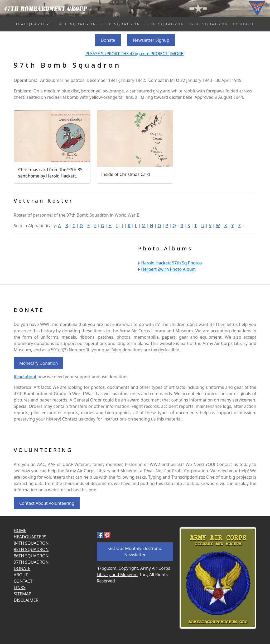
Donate (108, 40)
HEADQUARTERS (33, 24)
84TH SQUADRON (76, 24)
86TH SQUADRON (165, 24)
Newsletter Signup (151, 40)
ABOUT (21, 575)
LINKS (20, 587)
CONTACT (244, 24)
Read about (25, 377)
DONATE (22, 568)
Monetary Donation (38, 363)
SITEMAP (22, 594)
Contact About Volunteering (47, 503)
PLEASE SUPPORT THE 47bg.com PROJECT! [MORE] (135, 54)
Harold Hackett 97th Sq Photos (171, 263)
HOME (20, 530)
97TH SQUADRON (209, 24)
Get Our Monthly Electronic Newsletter (135, 552)
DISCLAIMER (26, 600)
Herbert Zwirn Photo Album (168, 269)
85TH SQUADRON (121, 24)
